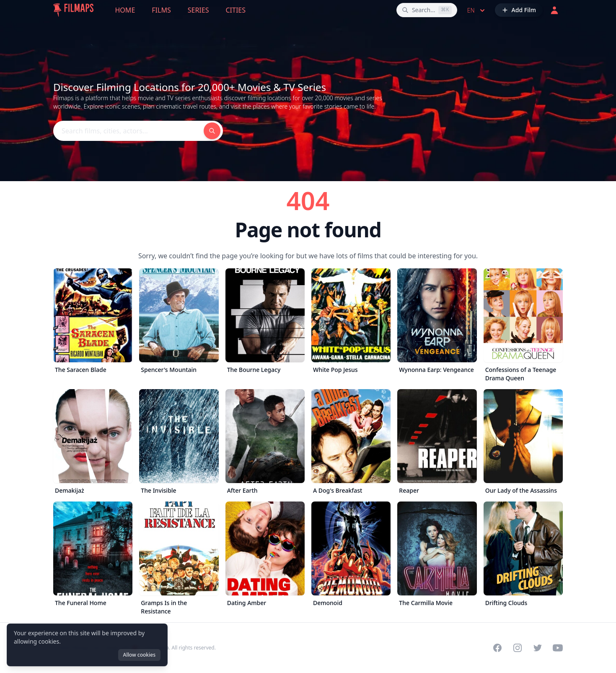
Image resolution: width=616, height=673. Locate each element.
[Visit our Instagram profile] (518, 648)
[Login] (554, 10)
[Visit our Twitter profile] (538, 648)
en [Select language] (477, 10)
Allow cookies (139, 655)
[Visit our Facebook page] (497, 648)
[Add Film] (519, 10)
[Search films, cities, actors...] (427, 10)
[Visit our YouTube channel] (558, 648)
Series (198, 10)
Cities (236, 10)
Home (125, 10)
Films (161, 10)
